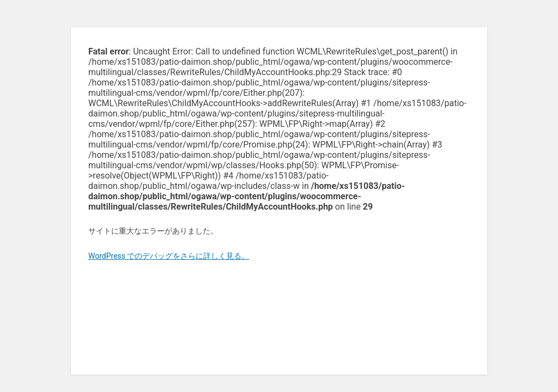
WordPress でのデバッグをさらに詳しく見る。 (169, 256)
